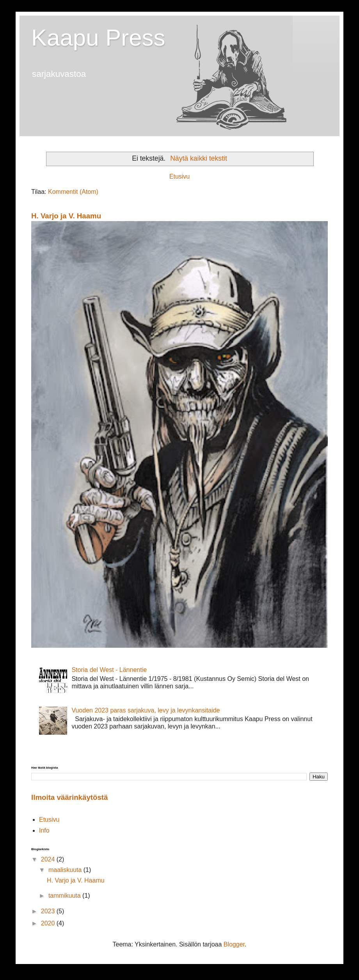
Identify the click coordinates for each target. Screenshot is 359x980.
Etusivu (179, 176)
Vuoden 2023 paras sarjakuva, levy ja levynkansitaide (146, 710)
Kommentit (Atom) (73, 192)
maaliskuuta (66, 870)
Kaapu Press (98, 38)
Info (44, 830)
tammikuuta (65, 896)
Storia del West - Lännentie (109, 670)
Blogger (234, 944)
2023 (49, 911)
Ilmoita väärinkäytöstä (69, 797)
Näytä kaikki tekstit (199, 158)
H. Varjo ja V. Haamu (66, 216)
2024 (49, 859)
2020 (49, 923)
